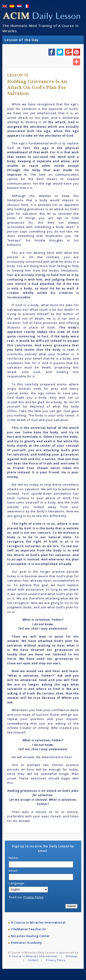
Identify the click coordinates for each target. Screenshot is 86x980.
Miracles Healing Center (31, 936)
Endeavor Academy (26, 943)
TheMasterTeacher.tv (28, 929)
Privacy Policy (33, 897)
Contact (33, 960)
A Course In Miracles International (38, 922)
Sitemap (71, 956)
